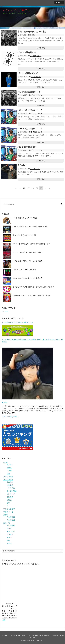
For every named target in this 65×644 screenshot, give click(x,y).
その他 (6, 462)
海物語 (9, 537)
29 (37, 188)
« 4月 (4, 620)
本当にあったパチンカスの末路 (32, 32)
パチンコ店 (11, 488)
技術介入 (10, 497)
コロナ (9, 471)
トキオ (9, 528)
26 (24, 188)
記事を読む (41, 48)
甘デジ (9, 543)
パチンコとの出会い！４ (29, 92)
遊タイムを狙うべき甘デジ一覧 (24, 235)
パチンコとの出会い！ (28, 147)
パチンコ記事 (36, 77)
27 (28, 188)
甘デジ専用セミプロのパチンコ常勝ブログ (17, 322)
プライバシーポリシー (35, 636)
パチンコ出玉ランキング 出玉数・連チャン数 (30, 227)
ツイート (5, 311)
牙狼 (8, 540)
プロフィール (35, 169)
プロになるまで (36, 56)
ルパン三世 (11, 531)
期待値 (9, 500)
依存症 (32, 35)
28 (33, 188)
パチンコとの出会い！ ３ (30, 110)
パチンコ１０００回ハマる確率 (24, 270)
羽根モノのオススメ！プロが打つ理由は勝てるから (32, 295)
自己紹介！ (23, 165)
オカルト (10, 482)
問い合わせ (55, 636)
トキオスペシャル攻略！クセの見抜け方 (28, 278)
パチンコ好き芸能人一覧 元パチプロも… (28, 261)
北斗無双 (10, 534)
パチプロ (10, 485)
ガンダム (10, 465)
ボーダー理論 (12, 491)
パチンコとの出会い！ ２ (30, 129)
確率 (8, 503)
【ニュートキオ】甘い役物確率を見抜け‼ (28, 252)
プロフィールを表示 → (10, 417)
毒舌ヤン (5, 403)
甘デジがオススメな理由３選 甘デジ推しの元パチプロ (33, 287)
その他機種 (11, 525)
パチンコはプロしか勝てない (17, 10)
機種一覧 (7, 523)
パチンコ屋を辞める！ (28, 52)
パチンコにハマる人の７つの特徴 (25, 218)
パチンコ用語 (8, 477)
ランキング (11, 494)
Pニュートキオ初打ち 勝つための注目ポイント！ (31, 244)
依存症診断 (11, 520)
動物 (8, 474)
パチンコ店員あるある (28, 73)
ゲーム (9, 468)
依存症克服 (11, 517)
